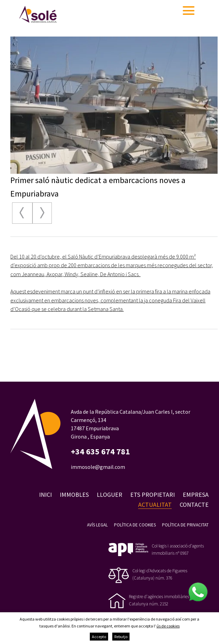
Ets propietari (153, 495)
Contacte (194, 505)
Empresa (196, 495)
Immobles (74, 495)
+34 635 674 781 (100, 452)
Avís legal (97, 525)
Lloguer (109, 495)
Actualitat (155, 505)
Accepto (99, 637)
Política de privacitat (185, 525)
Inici (45, 495)
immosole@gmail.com (98, 467)
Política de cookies (135, 525)
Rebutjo (121, 637)
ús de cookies (168, 626)
